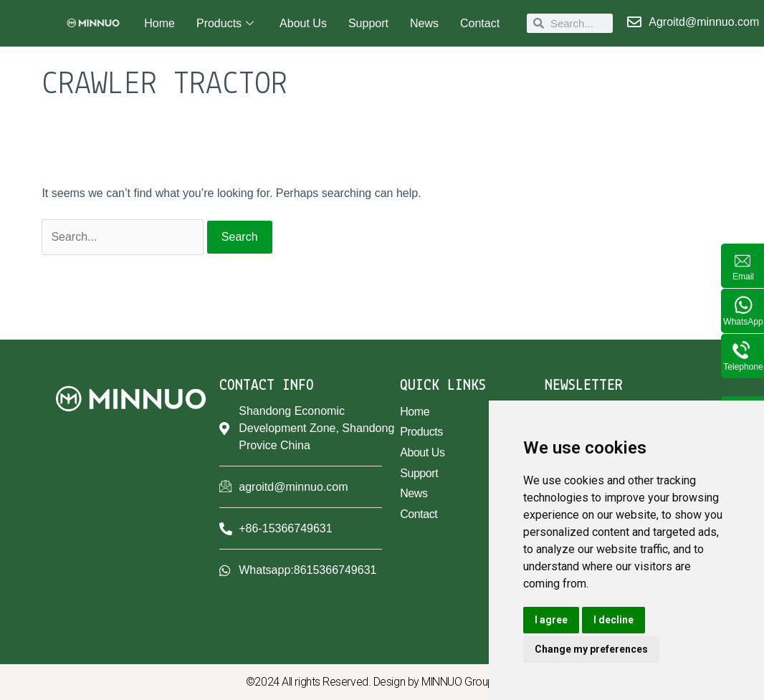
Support (368, 23)
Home (159, 23)
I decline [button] (613, 620)
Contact (480, 23)
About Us (303, 23)
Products (225, 24)
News (424, 23)
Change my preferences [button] (591, 649)
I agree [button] (551, 620)
